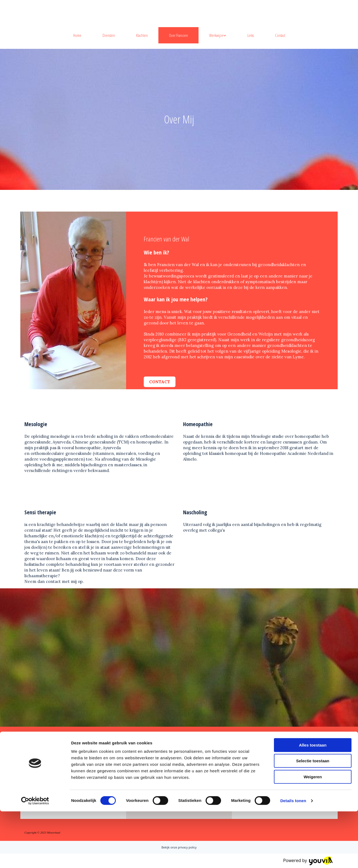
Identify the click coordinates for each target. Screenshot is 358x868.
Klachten (142, 35)
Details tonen (293, 857)
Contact (280, 35)
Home (77, 35)
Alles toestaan (313, 802)
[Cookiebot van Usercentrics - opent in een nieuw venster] (35, 857)
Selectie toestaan (313, 818)
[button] (160, 382)
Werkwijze (216, 35)
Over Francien (178, 35)
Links (251, 35)
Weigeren (313, 833)
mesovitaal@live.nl (272, 779)
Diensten (109, 35)
